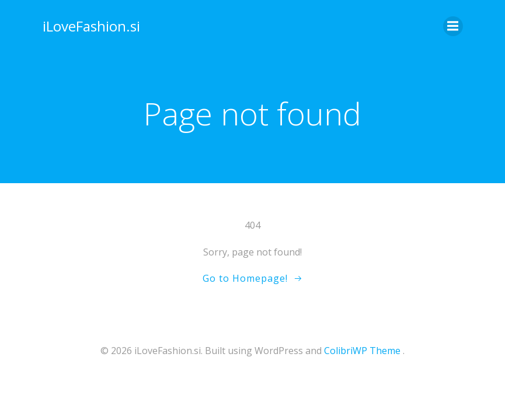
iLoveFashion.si (91, 26)
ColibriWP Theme (362, 351)
